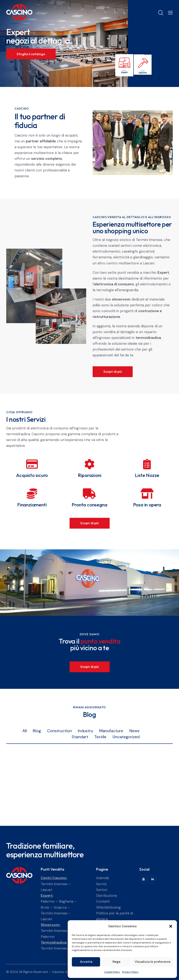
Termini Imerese (54, 884)
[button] (171, 926)
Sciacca (60, 907)
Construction (59, 731)
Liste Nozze (147, 475)
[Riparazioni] (89, 464)
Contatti (103, 901)
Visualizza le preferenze (153, 962)
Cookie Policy (112, 972)
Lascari (46, 890)
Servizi (101, 884)
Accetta (86, 962)
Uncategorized (126, 737)
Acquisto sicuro (32, 475)
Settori (102, 890)
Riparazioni (90, 475)
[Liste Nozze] (147, 464)
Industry (86, 731)
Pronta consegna (89, 505)
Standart (80, 737)
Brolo (45, 907)
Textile (100, 737)
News (134, 731)
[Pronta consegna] (89, 494)
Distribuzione (107, 896)
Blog (37, 731)
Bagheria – (68, 901)
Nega (116, 962)
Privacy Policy (130, 972)
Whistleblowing (109, 907)
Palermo (48, 901)
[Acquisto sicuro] (32, 464)
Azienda (102, 878)
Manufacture (111, 731)
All (25, 731)
